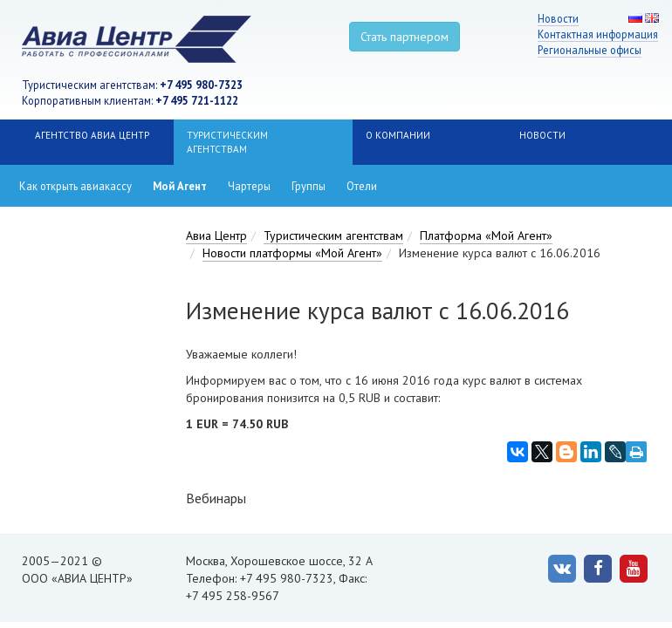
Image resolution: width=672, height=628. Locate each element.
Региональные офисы (590, 50)
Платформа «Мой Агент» (486, 235)
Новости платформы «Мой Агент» (292, 253)
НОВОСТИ (542, 135)
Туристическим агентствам (227, 142)
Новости (558, 18)
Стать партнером (405, 37)
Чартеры (249, 186)
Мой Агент (180, 186)
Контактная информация (598, 34)
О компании (398, 135)
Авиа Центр (216, 235)
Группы (309, 186)
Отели (362, 186)
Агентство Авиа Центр (92, 135)
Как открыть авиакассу (75, 186)
